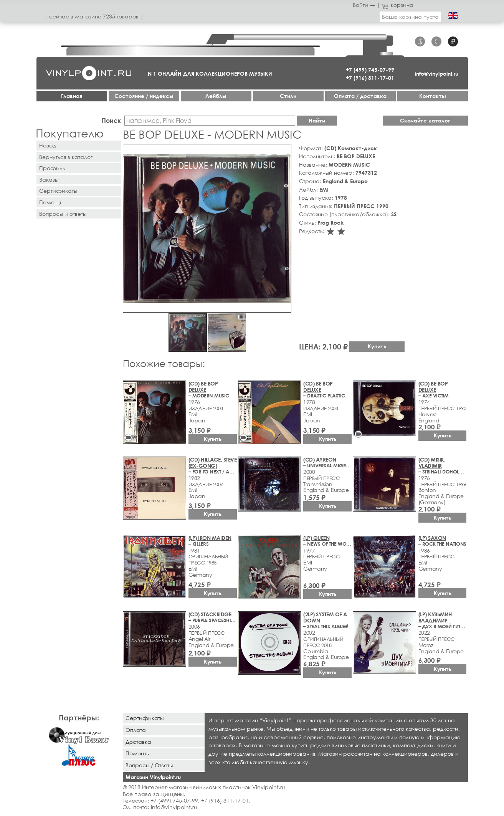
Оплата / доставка (360, 96)
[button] (284, 151)
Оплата (136, 730)
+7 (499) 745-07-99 (370, 70)
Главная (72, 96)
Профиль (52, 168)
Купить (377, 346)
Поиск (111, 120)
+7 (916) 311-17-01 (370, 78)
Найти (317, 120)
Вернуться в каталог (66, 157)
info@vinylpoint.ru (437, 74)
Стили (288, 96)
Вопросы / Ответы (149, 765)
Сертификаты (58, 191)
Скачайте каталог (425, 120)
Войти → (364, 5)
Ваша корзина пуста (410, 17)
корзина (397, 5)
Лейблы (216, 96)
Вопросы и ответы (63, 214)
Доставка (138, 742)
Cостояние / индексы (144, 96)
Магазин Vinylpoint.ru (153, 777)
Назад (48, 145)
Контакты (433, 96)
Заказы (49, 180)
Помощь (51, 202)
